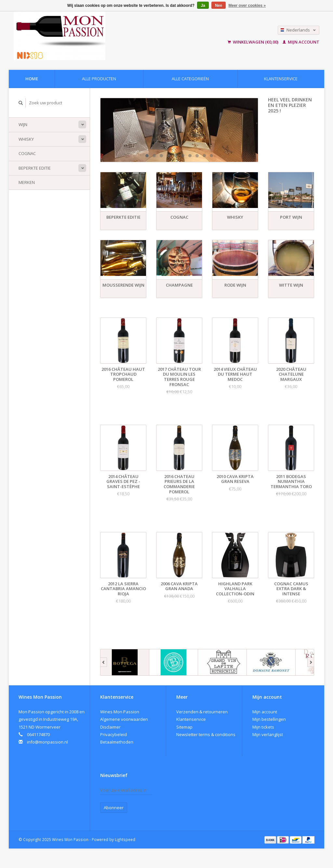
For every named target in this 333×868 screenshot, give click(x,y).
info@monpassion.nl (47, 742)
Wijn (23, 124)
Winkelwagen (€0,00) (253, 42)
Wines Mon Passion (120, 712)
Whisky (26, 139)
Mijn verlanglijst (268, 734)
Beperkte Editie (35, 168)
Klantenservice (281, 79)
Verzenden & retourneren (202, 712)
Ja (203, 6)
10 (211, 156)
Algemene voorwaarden (124, 719)
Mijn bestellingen (269, 719)
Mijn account (301, 42)
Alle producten (99, 79)
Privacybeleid (113, 734)
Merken (27, 182)
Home (32, 79)
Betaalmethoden (117, 742)
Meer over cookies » (247, 6)
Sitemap (184, 727)
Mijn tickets (263, 727)
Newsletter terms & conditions (206, 734)
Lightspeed (125, 839)
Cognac (27, 153)
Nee (219, 6)
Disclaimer (110, 727)
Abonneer (114, 808)
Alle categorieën (190, 79)
